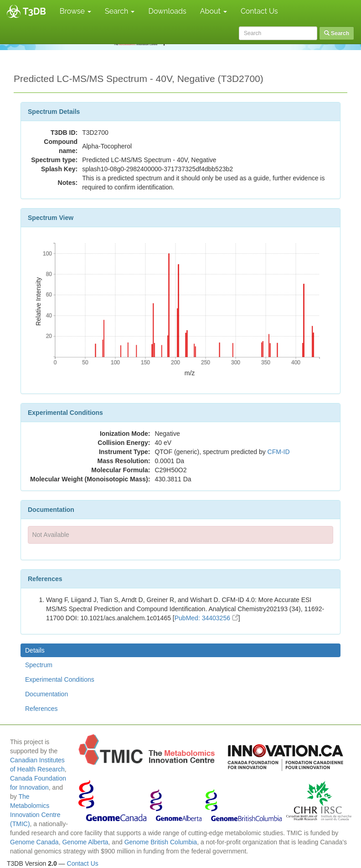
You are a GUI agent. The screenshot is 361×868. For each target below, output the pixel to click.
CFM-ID (279, 452)
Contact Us (259, 11)
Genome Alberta (85, 842)
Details (35, 650)
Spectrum (39, 665)
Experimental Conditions (60, 679)
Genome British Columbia (161, 842)
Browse (75, 11)
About (214, 11)
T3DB (34, 11)
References (41, 709)
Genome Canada (34, 842)
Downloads (167, 11)
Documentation (46, 694)
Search (120, 11)
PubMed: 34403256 (206, 618)
